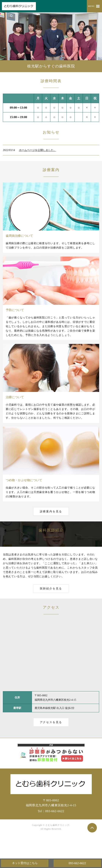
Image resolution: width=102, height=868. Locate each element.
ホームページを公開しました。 (38, 150)
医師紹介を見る (51, 589)
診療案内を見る (51, 511)
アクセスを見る (51, 722)
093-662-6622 (77, 863)
